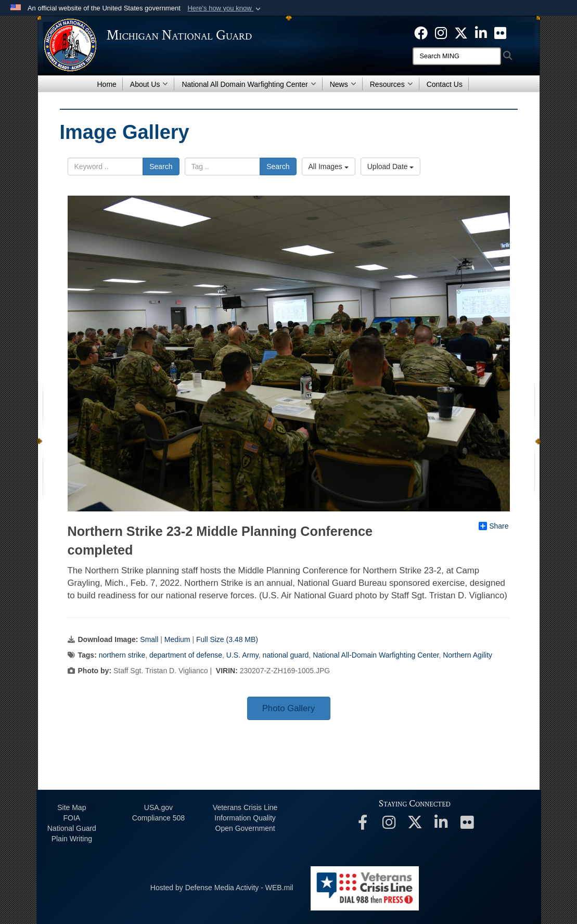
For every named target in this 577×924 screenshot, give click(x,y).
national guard (286, 655)
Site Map (72, 807)
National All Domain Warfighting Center (249, 84)
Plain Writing (72, 839)
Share (493, 526)
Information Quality (245, 818)
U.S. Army (242, 655)
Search (161, 166)
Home (107, 84)
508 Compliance (158, 818)
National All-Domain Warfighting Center (376, 655)
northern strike (122, 655)
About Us (149, 84)
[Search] (457, 56)
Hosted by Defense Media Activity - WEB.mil (222, 888)
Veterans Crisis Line (245, 807)
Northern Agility (467, 655)
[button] (225, 8)
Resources (392, 84)
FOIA (72, 818)
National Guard (72, 828)
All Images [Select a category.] (329, 166)
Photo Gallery (289, 708)
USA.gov (158, 807)
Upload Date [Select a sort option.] (391, 166)
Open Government (245, 828)
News (343, 84)
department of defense (186, 655)
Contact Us (445, 84)
